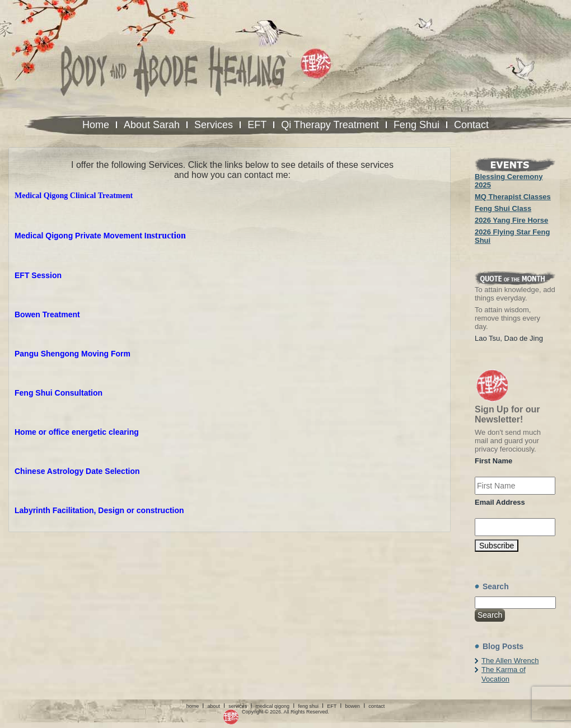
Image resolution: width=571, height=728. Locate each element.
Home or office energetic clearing (77, 432)
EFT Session (38, 275)
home (193, 706)
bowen (352, 706)
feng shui (308, 706)
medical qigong (273, 706)
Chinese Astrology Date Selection (77, 471)
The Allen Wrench (510, 661)
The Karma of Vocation (504, 674)
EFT (332, 706)
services (238, 706)
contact (376, 706)
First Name (493, 461)
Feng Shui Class (503, 208)
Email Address (500, 502)
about (214, 706)
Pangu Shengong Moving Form (72, 354)
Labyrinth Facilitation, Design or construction (99, 510)
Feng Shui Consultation (58, 393)
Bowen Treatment (47, 314)
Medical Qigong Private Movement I (81, 236)
